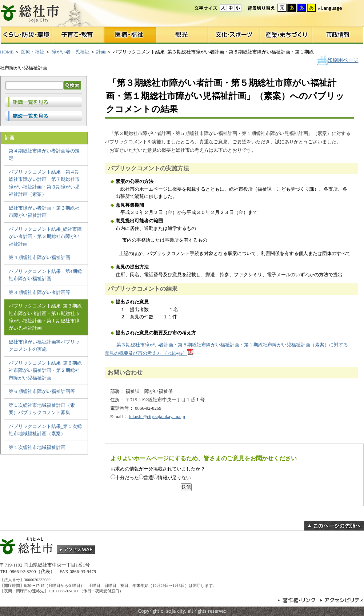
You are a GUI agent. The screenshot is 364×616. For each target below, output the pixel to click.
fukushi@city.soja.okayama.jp (157, 417)
